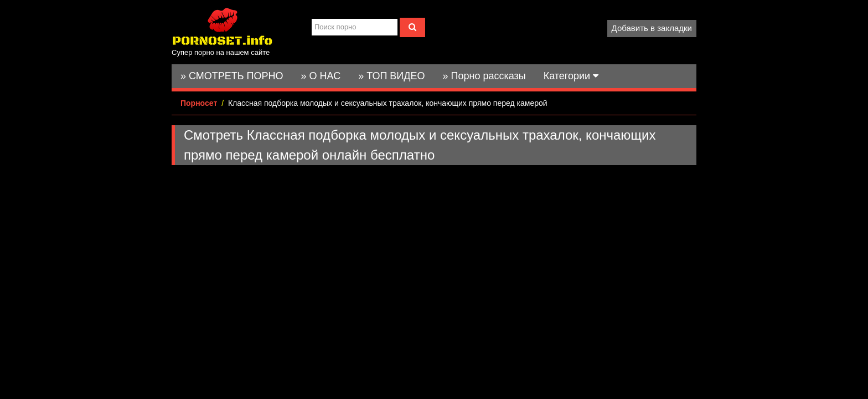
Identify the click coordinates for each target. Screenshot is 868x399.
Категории (571, 76)
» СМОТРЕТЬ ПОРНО (232, 76)
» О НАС (321, 76)
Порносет (199, 103)
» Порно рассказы (484, 76)
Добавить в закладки (652, 28)
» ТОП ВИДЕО (391, 76)
